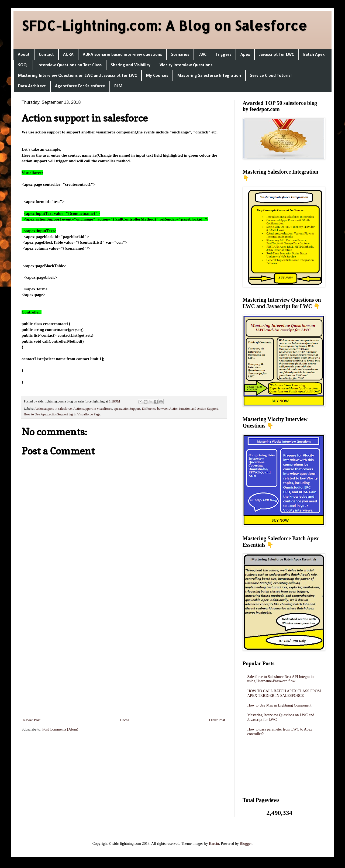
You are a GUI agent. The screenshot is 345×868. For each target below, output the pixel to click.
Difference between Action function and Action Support (180, 409)
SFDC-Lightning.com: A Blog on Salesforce (164, 25)
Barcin (214, 844)
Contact (46, 55)
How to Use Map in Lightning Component (280, 705)
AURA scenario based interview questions (122, 55)
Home (125, 720)
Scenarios (180, 55)
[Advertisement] (124, 645)
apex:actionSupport (127, 409)
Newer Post (32, 720)
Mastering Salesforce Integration (209, 76)
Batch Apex (314, 55)
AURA (68, 55)
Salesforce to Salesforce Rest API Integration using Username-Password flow (282, 679)
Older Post (217, 720)
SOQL (23, 65)
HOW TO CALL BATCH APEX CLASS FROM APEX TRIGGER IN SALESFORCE (284, 693)
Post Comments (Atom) (60, 729)
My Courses (157, 76)
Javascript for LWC (277, 55)
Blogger (246, 844)
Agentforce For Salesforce (80, 86)
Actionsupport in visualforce (93, 409)
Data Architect (32, 86)
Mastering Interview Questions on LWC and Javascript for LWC (77, 76)
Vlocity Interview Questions (186, 65)
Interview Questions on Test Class (70, 65)
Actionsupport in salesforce (53, 409)
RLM (118, 86)
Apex (245, 55)
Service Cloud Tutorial (271, 76)
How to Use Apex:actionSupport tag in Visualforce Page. (62, 414)
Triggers (223, 55)
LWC (202, 55)
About (24, 55)
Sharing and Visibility (131, 65)
